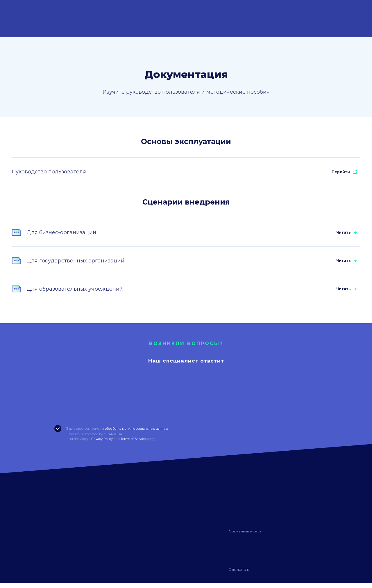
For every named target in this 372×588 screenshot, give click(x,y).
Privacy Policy (102, 443)
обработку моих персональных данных (136, 433)
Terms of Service (133, 443)
